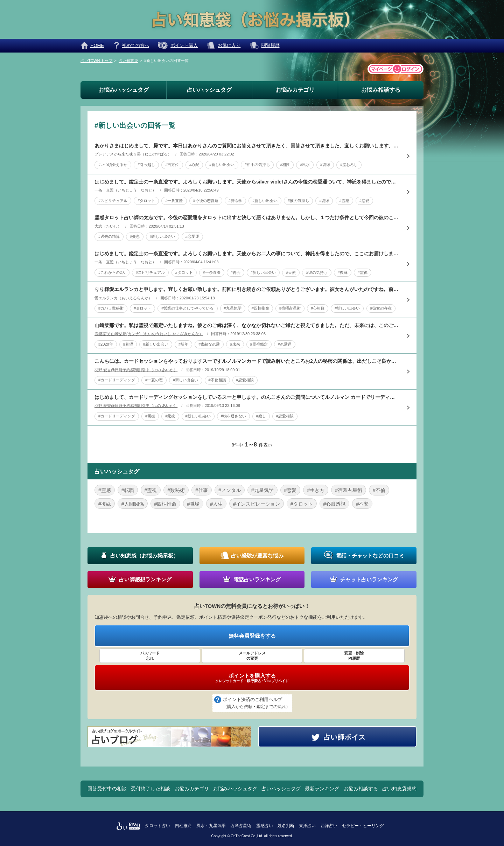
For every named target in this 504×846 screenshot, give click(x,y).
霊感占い (265, 826)
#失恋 (135, 236)
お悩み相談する (381, 90)
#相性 (285, 165)
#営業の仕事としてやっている (187, 308)
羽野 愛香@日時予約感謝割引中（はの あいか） (136, 370)
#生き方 (316, 490)
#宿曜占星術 (290, 308)
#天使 (291, 272)
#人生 (216, 504)
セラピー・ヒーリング (363, 826)
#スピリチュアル (113, 201)
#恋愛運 (192, 236)
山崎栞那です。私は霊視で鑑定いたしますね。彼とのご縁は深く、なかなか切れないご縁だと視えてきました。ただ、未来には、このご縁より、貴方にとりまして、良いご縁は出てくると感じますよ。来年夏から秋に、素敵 (247, 325)
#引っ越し (146, 165)
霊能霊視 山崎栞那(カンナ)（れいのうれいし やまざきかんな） (149, 334)
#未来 (235, 344)
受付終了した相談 (150, 789)
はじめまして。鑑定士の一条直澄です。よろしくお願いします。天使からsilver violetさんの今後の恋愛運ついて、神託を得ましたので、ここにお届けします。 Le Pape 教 (247, 182)
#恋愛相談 (245, 380)
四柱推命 (183, 826)
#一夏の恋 (154, 380)
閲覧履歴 (271, 45)
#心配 (194, 165)
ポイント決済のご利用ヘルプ (257, 703)
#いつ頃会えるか (113, 165)
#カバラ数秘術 (111, 308)
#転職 (128, 490)
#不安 (362, 504)
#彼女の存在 (381, 308)
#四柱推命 (260, 308)
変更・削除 (354, 656)
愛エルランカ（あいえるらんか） (123, 298)
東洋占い (307, 826)
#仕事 (202, 490)
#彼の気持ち (298, 201)
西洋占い (329, 826)
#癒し (261, 416)
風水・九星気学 (211, 826)
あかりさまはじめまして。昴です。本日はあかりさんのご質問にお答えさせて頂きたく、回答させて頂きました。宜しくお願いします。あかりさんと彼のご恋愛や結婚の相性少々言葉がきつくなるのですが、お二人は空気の (247, 146)
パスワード (150, 656)
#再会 (236, 272)
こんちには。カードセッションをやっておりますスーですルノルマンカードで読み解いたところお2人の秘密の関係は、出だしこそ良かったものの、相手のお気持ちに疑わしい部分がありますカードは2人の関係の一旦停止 (247, 361)
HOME (97, 45)
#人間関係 (133, 504)
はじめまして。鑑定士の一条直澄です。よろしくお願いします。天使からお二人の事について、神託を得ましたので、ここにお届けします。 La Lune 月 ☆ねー (247, 254)
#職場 (193, 504)
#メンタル (230, 490)
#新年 (183, 344)
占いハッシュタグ (209, 90)
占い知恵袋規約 (399, 789)
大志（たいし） (108, 226)
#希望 (128, 344)
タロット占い (157, 826)
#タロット (146, 201)
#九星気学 (233, 308)
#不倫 (379, 490)
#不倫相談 (217, 380)
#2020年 (106, 344)
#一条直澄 (174, 201)
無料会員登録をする (252, 636)
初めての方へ (135, 45)
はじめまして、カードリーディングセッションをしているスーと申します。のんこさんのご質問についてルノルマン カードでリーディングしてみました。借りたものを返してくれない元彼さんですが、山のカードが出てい (247, 397)
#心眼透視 (335, 504)
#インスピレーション (257, 504)
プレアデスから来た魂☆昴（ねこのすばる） (133, 154)
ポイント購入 (184, 45)
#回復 (150, 416)
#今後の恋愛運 (206, 201)
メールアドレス (252, 656)
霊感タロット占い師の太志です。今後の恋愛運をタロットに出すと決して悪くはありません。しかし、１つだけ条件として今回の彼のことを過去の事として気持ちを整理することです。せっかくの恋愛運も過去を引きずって (247, 217)
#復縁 (325, 165)
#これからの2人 (112, 272)
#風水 (305, 165)
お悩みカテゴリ (295, 90)
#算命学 (235, 201)
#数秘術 (176, 490)
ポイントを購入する (252, 678)
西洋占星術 (241, 826)
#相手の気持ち (257, 165)
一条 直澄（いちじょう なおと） (125, 190)
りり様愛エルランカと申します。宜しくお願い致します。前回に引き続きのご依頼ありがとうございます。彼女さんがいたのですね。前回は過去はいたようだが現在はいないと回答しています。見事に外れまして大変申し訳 (247, 289)
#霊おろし (349, 165)
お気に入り (229, 45)
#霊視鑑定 (259, 344)
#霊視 (363, 272)
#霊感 (344, 201)
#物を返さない (233, 416)
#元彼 (170, 416)
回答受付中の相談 (107, 789)
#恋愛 (364, 201)
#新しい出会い (222, 165)
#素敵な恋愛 (209, 344)
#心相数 (318, 308)
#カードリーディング (117, 380)
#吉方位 (172, 165)
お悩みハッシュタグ (124, 90)
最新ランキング (322, 789)
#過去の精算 (109, 236)
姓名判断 (286, 826)
